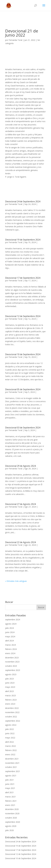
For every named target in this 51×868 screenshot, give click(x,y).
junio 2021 (10, 784)
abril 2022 (9, 742)
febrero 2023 (11, 700)
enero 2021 (10, 805)
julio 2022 (9, 729)
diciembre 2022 (12, 708)
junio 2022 (10, 733)
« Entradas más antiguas (16, 581)
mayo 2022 (10, 738)
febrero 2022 (11, 750)
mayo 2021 (10, 788)
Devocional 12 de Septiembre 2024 (23, 316)
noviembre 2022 (12, 712)
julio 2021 (9, 780)
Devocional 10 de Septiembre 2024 (23, 354)
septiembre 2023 (13, 670)
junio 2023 (10, 683)
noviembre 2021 (12, 763)
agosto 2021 (11, 776)
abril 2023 (9, 691)
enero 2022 (10, 754)
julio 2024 (9, 628)
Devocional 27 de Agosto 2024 (20, 504)
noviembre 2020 (12, 813)
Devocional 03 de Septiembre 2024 (23, 428)
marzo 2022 (10, 746)
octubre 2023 (11, 666)
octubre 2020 (11, 818)
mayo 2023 (10, 687)
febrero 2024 (11, 649)
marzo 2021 (10, 797)
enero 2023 (10, 704)
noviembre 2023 (12, 662)
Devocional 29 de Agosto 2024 (20, 466)
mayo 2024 (10, 636)
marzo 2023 (10, 695)
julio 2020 (9, 830)
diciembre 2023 (12, 658)
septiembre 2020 (13, 822)
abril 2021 (9, 792)
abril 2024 (9, 641)
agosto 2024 (11, 624)
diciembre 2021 (12, 759)
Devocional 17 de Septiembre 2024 (23, 278)
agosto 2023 (11, 674)
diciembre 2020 (12, 809)
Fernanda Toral (15, 40)
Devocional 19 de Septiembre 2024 (23, 240)
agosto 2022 (11, 725)
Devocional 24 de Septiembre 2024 (23, 201)
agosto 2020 (11, 826)
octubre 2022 (11, 717)
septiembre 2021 (13, 771)
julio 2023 (9, 679)
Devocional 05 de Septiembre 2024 (23, 389)
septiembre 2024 (13, 620)
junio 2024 (10, 632)
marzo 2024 (10, 645)
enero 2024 (10, 653)
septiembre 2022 (13, 721)
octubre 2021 (11, 767)
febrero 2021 (11, 801)
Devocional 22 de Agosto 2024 (20, 542)
